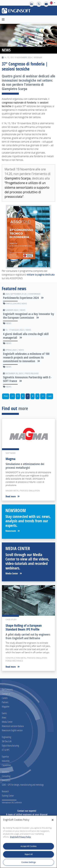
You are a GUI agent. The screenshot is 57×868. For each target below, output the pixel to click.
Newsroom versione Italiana (13, 726)
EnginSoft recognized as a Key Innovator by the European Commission (28, 316)
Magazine (6, 706)
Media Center (14, 573)
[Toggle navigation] (53, 11)
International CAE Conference (12, 802)
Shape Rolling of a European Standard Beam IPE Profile (24, 627)
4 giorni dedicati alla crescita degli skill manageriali (26, 336)
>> (43, 396)
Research (5, 791)
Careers (5, 698)
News (4, 717)
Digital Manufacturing (10, 746)
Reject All (29, 854)
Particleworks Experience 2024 (23, 298)
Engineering (6, 737)
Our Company (7, 689)
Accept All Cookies (28, 846)
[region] (28, 842)
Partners (5, 702)
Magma (10, 459)
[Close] (53, 820)
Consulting (6, 776)
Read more (13, 496)
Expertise (5, 757)
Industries (6, 761)
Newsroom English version (12, 730)
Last (50, 396)
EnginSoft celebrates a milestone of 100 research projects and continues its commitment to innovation (26, 357)
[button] (53, 3)
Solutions (6, 772)
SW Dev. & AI (7, 741)
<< (12, 396)
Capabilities (6, 765)
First (6, 396)
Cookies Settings (28, 862)
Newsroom (13, 531)
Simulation (6, 780)
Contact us (6, 694)
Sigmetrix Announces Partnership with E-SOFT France (27, 379)
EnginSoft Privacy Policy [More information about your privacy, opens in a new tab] (20, 837)
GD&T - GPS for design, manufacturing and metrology (23, 785)
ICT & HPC (6, 750)
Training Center (8, 796)
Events (4, 713)
